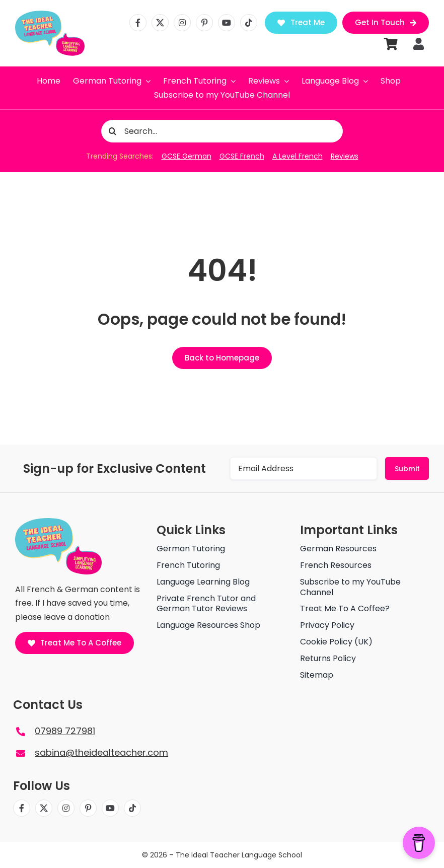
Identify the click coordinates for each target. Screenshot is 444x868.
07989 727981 (65, 731)
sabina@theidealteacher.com (101, 752)
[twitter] (160, 23)
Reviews (345, 156)
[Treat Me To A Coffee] (75, 643)
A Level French (298, 156)
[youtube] (227, 23)
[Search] (113, 131)
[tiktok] (249, 23)
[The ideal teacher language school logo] (50, 9)
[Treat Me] (301, 23)
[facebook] (138, 23)
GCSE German (187, 156)
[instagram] (182, 23)
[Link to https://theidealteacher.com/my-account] (419, 44)
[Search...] (222, 131)
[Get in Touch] (386, 23)
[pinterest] (204, 23)
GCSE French (242, 156)
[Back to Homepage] (222, 358)
